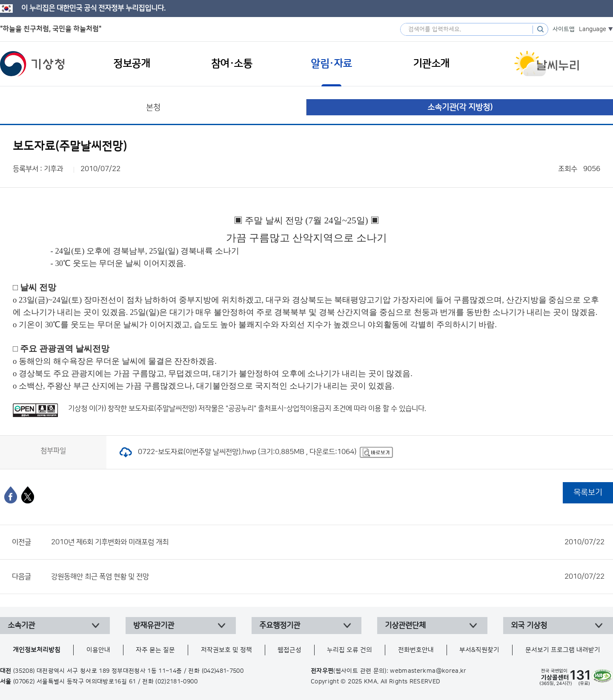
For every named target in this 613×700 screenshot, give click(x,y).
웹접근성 (289, 650)
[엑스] (28, 495)
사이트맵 (564, 29)
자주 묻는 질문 (155, 650)
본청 (153, 107)
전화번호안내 (416, 650)
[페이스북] (11, 495)
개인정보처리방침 (37, 650)
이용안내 (98, 650)
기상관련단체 (405, 626)
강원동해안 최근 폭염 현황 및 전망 (328, 577)
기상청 (32, 64)
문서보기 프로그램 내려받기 (563, 650)
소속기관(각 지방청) (460, 107)
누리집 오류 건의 (349, 650)
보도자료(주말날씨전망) (163, 409)
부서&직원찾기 (479, 650)
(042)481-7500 (223, 671)
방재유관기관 (154, 626)
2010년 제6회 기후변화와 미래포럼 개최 (328, 542)
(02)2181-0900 (176, 682)
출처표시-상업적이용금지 (295, 409)
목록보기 (588, 493)
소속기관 (21, 626)
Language (593, 29)
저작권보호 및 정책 (226, 650)
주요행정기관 (280, 626)
